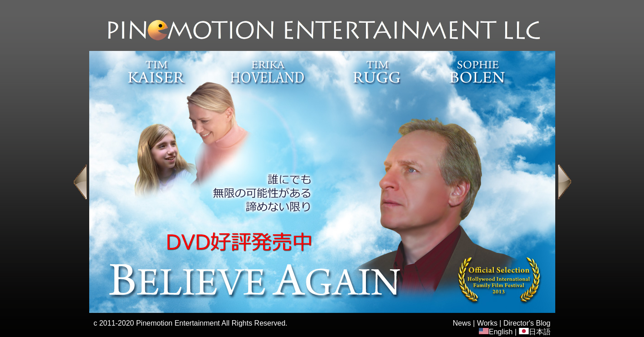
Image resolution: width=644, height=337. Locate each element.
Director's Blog (527, 323)
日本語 (535, 332)
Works (487, 323)
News (462, 323)
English (496, 332)
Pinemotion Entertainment (178, 323)
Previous (80, 182)
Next (565, 182)
